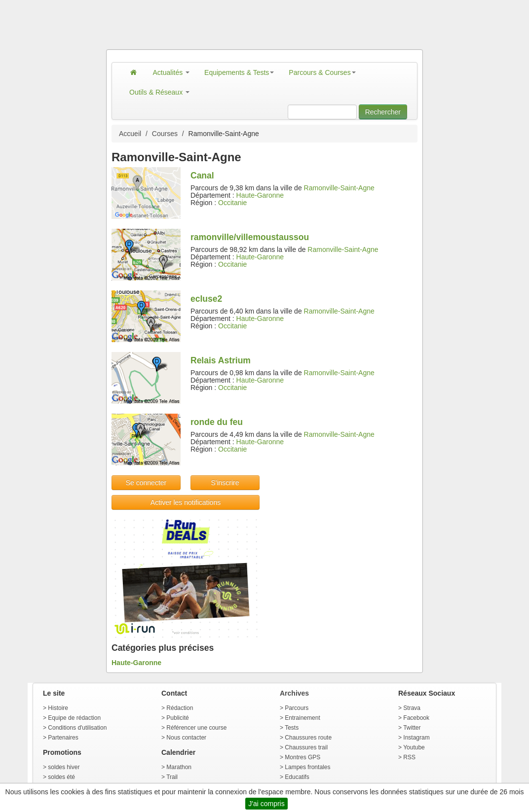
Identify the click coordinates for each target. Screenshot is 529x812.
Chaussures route (308, 738)
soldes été (61, 777)
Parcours (297, 708)
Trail (172, 777)
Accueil (130, 134)
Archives (294, 693)
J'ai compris (266, 804)
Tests (292, 728)
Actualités (171, 72)
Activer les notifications (186, 502)
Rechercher (383, 112)
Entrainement (302, 718)
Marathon (179, 767)
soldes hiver (64, 767)
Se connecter (146, 483)
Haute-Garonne (260, 195)
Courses (165, 134)
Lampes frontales (307, 767)
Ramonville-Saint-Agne (339, 188)
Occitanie (232, 203)
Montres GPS (302, 757)
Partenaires (63, 738)
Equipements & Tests (239, 72)
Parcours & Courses (322, 72)
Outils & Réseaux (159, 92)
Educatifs (297, 777)
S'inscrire (225, 483)
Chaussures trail (306, 747)
